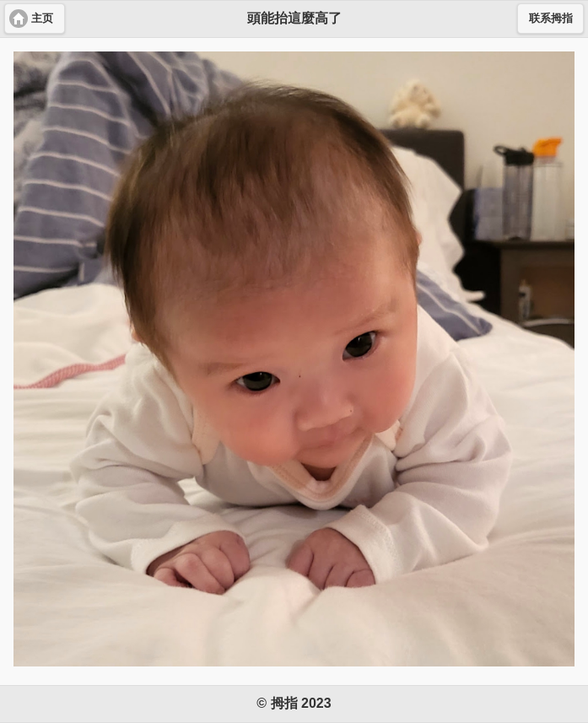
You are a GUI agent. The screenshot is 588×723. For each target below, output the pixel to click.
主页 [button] (42, 19)
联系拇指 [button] (551, 19)
